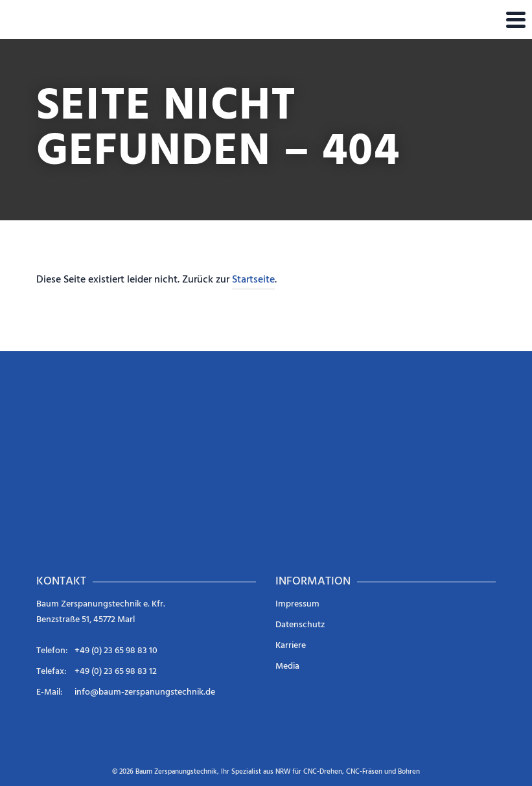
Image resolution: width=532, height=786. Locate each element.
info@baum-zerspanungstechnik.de (145, 692)
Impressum (297, 604)
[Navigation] (516, 19)
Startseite (253, 280)
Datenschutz (300, 625)
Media (287, 666)
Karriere (291, 646)
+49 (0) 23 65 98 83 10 (116, 651)
